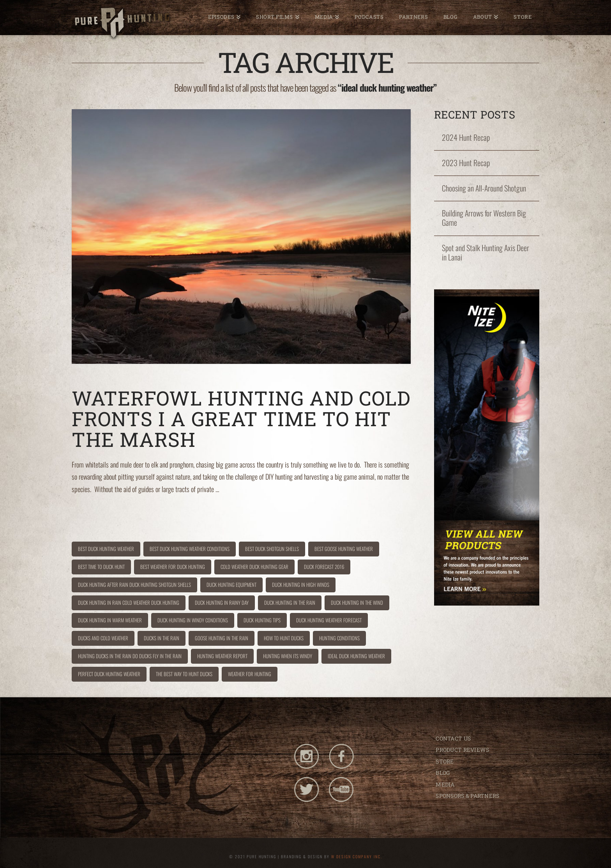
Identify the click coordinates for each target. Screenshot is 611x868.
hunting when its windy (288, 656)
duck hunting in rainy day (222, 602)
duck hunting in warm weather (110, 620)
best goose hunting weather (344, 549)
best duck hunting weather (106, 549)
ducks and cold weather (103, 638)
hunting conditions (339, 638)
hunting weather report (222, 656)
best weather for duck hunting (173, 567)
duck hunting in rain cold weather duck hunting (129, 602)
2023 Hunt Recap (466, 163)
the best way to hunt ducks (184, 674)
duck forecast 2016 (324, 567)
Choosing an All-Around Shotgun (484, 188)
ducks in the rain (162, 638)
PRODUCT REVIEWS (462, 750)
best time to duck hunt (101, 567)
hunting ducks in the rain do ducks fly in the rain (130, 656)
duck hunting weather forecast (329, 620)
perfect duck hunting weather (109, 674)
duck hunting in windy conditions (193, 620)
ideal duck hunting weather (356, 656)
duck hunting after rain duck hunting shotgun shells (134, 585)
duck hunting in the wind (357, 602)
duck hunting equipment (231, 585)
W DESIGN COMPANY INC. (357, 856)
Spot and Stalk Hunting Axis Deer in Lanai (486, 253)
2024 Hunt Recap (466, 138)
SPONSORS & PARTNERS (467, 796)
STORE (445, 761)
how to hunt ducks (284, 638)
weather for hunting (250, 674)
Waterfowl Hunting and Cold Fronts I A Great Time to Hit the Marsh (241, 419)
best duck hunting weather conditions (190, 549)
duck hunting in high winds (301, 585)
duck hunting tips (262, 620)
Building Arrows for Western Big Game (484, 218)
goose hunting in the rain (222, 638)
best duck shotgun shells (272, 549)
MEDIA (445, 784)
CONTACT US (453, 738)
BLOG (443, 773)
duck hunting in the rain (290, 602)
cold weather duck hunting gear (254, 567)
